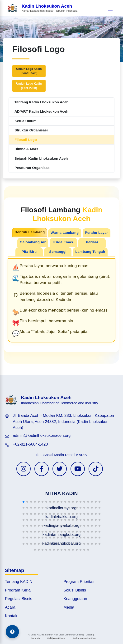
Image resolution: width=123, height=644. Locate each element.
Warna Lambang (65, 233)
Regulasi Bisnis (19, 599)
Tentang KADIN (19, 582)
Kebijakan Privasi (56, 638)
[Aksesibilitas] (12, 632)
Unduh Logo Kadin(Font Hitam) (29, 71)
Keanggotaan (75, 599)
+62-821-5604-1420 (30, 444)
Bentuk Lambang (30, 232)
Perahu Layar (97, 233)
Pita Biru (29, 252)
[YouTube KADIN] (78, 469)
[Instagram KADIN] (24, 469)
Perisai (92, 242)
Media (69, 607)
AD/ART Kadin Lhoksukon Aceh (41, 111)
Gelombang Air (33, 242)
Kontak (11, 616)
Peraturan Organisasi (33, 168)
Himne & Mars (26, 149)
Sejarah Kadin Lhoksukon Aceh (41, 158)
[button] (24, 502)
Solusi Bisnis (75, 590)
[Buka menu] (110, 8)
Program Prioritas (79, 582)
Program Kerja (18, 590)
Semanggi (58, 252)
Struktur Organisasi (31, 130)
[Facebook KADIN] (42, 469)
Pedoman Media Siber (84, 638)
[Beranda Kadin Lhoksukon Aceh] (42, 8)
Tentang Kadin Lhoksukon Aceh (42, 102)
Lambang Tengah (90, 252)
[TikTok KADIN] (96, 469)
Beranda (35, 638)
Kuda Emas (63, 242)
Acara (10, 607)
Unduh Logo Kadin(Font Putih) (29, 86)
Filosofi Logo (26, 140)
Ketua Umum (26, 121)
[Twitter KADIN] (60, 469)
